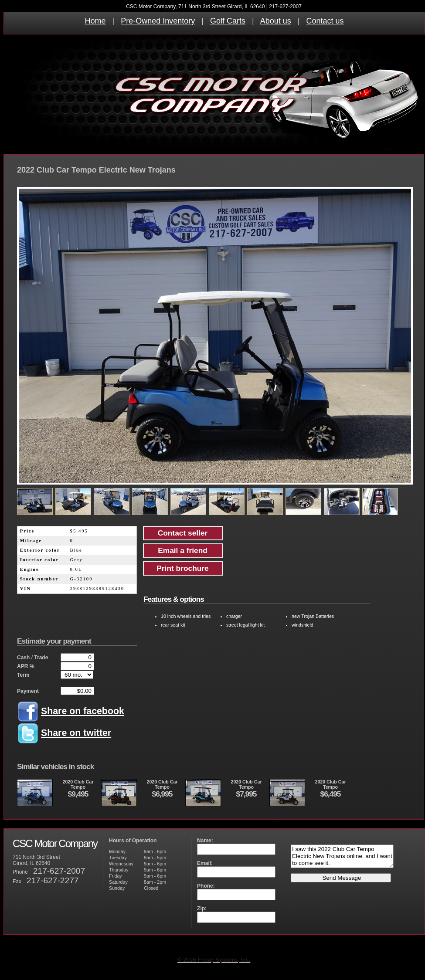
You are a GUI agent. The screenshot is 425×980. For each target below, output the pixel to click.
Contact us (325, 21)
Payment (28, 691)
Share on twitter (76, 733)
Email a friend (183, 550)
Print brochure (182, 568)
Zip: (202, 909)
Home (95, 21)
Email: (205, 863)
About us (276, 21)
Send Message (341, 878)
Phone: (206, 886)
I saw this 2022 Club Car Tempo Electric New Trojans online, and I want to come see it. (342, 856)
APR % (25, 666)
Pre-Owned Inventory (158, 21)
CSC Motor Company (151, 7)
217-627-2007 (285, 7)
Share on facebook (83, 711)
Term (23, 675)
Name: (205, 841)
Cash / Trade (32, 658)
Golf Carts (228, 21)
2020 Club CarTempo (55, 793)
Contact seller (183, 533)
